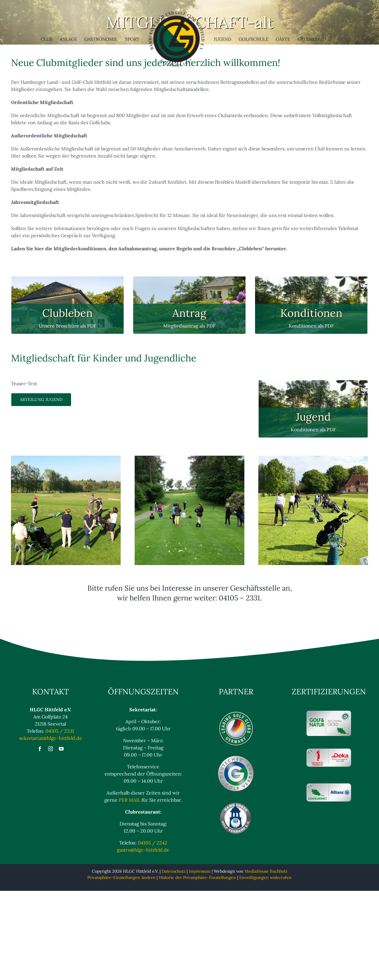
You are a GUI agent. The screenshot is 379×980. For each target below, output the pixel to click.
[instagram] (51, 749)
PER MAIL (129, 800)
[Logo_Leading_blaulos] (236, 713)
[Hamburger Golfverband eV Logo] (236, 803)
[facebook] (40, 749)
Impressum (200, 871)
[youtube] (61, 749)
